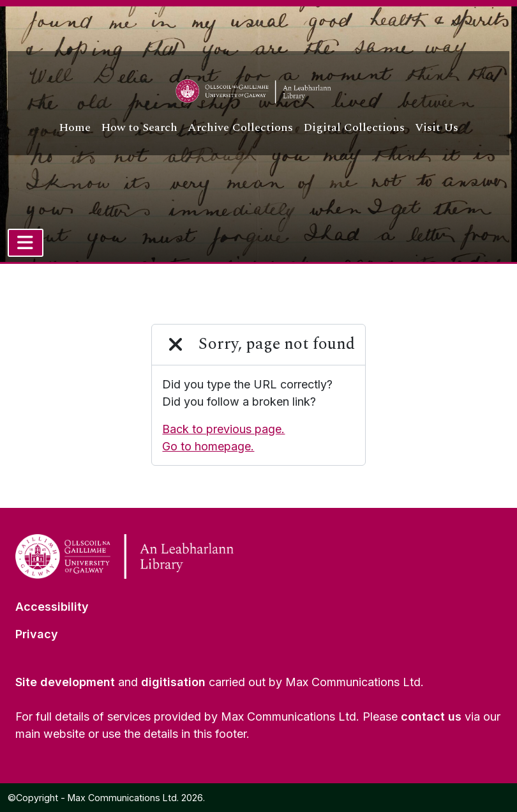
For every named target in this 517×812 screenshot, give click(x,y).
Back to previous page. (223, 429)
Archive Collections (240, 127)
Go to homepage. (208, 446)
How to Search (139, 127)
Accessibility (52, 607)
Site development (65, 682)
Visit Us (437, 127)
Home (75, 127)
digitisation (173, 682)
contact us (431, 716)
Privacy (37, 634)
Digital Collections (354, 127)
